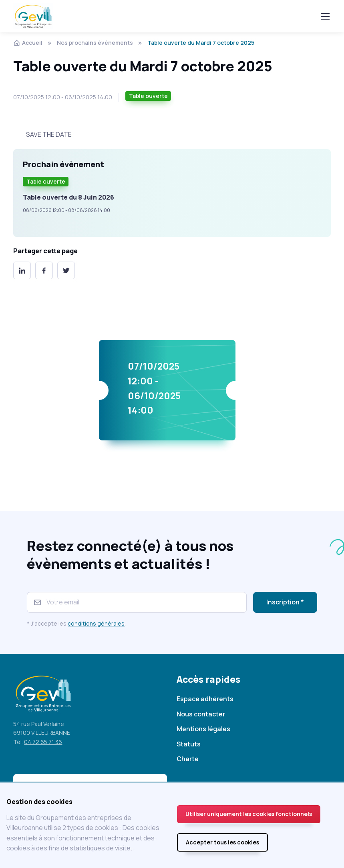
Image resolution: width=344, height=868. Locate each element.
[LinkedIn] (22, 270)
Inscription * (285, 602)
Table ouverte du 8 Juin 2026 (68, 197)
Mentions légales (203, 729)
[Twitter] (66, 270)
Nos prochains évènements (95, 43)
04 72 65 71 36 (43, 742)
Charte (188, 759)
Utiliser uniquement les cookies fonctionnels (249, 814)
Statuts (189, 744)
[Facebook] (44, 270)
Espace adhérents (205, 699)
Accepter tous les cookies (222, 842)
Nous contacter (201, 714)
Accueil (28, 43)
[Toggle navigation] (325, 16)
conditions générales (96, 623)
